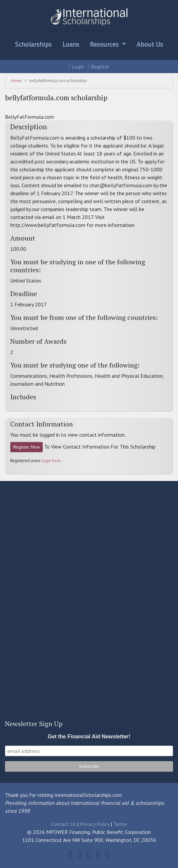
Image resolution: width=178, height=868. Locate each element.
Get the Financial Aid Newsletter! (89, 737)
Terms (120, 824)
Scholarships (33, 44)
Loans (71, 44)
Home (16, 81)
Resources (105, 44)
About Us (150, 44)
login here (51, 461)
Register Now (27, 447)
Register (99, 66)
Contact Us (63, 824)
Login (76, 66)
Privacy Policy (95, 824)
